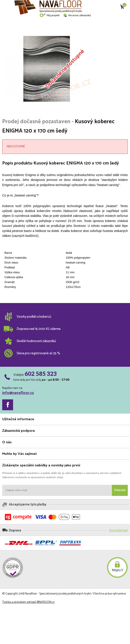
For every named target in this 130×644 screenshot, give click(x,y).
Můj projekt (49, 15)
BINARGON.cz (46, 602)
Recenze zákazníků (77, 15)
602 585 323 (41, 374)
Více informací (118, 530)
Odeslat (120, 490)
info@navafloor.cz (18, 393)
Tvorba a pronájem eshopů (19, 602)
